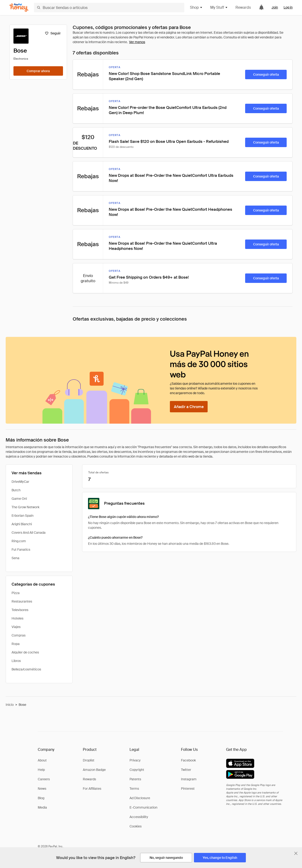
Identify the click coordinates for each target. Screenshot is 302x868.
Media (42, 807)
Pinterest (188, 789)
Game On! (19, 499)
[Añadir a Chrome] (189, 407)
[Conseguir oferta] (266, 74)
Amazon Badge (94, 770)
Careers (44, 779)
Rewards (243, 7)
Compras (19, 635)
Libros (16, 661)
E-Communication (143, 807)
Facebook (188, 760)
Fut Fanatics (21, 550)
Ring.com (19, 541)
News (42, 789)
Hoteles (17, 618)
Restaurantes (22, 601)
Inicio (10, 705)
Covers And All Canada (29, 533)
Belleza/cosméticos (26, 669)
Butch (16, 490)
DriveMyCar (20, 482)
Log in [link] (288, 7)
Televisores (20, 610)
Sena (15, 558)
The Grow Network (25, 507)
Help (41, 770)
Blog (41, 798)
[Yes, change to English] (220, 858)
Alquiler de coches (25, 652)
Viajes (16, 627)
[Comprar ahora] (38, 71)
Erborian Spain (23, 516)
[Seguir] (53, 33)
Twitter (186, 770)
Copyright (137, 770)
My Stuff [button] (219, 7)
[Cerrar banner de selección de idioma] (296, 853)
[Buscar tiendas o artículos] (109, 8)
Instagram (189, 779)
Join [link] (275, 7)
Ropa (16, 644)
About (42, 760)
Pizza (16, 593)
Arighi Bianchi (22, 524)
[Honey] (19, 8)
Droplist (89, 760)
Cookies (136, 826)
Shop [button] (196, 7)
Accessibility (139, 817)
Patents (135, 779)
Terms (134, 789)
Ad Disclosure (140, 798)
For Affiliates (92, 789)
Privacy (135, 760)
